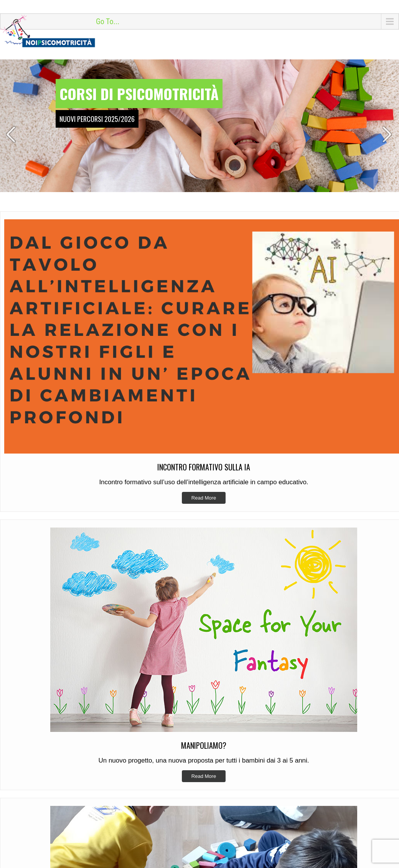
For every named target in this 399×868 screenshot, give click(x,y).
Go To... (108, 21)
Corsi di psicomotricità (139, 94)
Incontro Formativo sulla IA (244, 664)
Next (388, 134)
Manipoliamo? (228, 676)
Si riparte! (223, 688)
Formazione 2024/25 (236, 700)
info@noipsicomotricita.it (50, 729)
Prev (11, 134)
